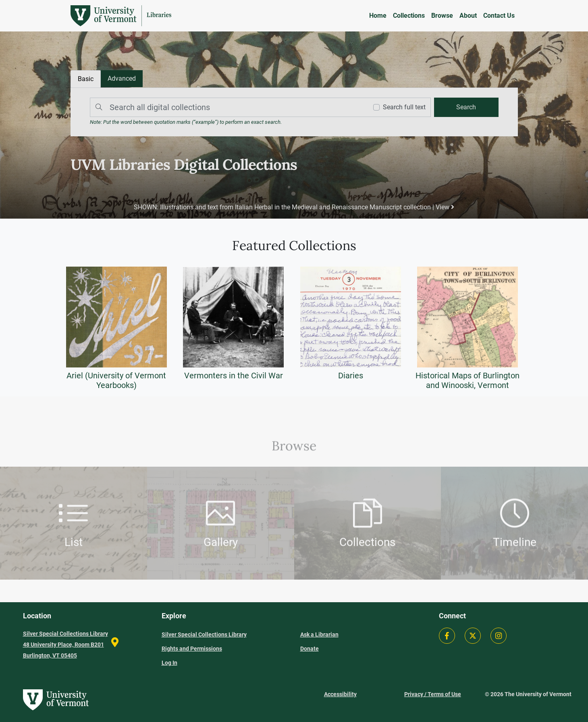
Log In (169, 663)
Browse (442, 16)
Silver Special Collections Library (204, 634)
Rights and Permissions (192, 649)
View (445, 207)
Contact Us (499, 16)
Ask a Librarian (319, 634)
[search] (466, 107)
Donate (310, 649)
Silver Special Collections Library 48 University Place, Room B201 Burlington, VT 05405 (65, 645)
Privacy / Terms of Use (433, 694)
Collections (409, 16)
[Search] (227, 107)
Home (378, 16)
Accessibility (340, 694)
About (468, 16)
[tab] (122, 79)
